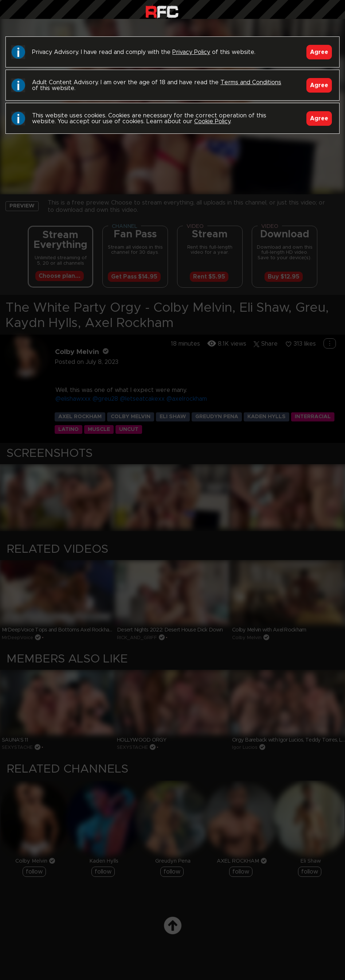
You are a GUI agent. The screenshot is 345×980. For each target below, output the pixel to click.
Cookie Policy (212, 121)
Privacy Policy (191, 52)
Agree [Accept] (319, 52)
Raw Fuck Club (162, 11)
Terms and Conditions (251, 82)
